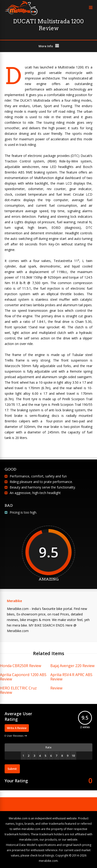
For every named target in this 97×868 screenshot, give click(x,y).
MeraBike (14, 601)
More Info (46, 46)
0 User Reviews (14, 736)
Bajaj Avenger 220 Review (72, 666)
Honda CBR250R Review (21, 666)
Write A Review (17, 728)
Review (56, 688)
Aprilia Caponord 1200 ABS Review (23, 677)
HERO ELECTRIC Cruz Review (18, 690)
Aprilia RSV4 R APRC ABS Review (71, 677)
